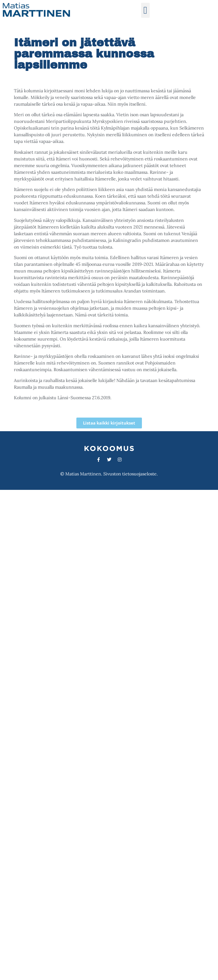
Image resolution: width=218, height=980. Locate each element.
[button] (145, 10)
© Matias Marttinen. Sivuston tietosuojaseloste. (109, 474)
